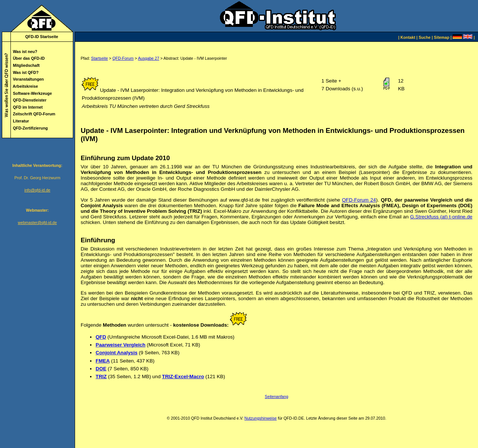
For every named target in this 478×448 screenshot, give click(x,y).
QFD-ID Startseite (41, 37)
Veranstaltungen (28, 79)
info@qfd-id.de (37, 190)
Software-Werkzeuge (32, 93)
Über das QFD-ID (29, 58)
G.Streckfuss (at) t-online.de (441, 217)
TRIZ (101, 377)
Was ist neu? (25, 52)
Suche (425, 37)
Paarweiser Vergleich (120, 345)
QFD (101, 337)
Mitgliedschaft (26, 65)
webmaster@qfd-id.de (37, 223)
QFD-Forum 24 (359, 200)
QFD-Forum (123, 58)
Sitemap (442, 37)
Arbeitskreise (25, 86)
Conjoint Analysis (117, 353)
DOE (101, 369)
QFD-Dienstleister (30, 100)
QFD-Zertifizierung (30, 128)
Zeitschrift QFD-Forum (34, 114)
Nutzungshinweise (260, 418)
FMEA (103, 361)
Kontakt (408, 37)
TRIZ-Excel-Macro (183, 377)
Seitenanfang (277, 396)
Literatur (21, 121)
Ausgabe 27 (148, 58)
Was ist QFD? (26, 72)
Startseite (100, 58)
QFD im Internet (28, 107)
